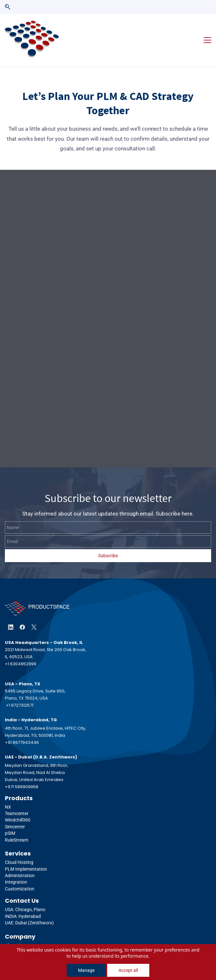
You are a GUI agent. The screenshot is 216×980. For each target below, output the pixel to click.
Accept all (128, 970)
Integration (16, 868)
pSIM (10, 819)
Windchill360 (18, 806)
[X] (34, 613)
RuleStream (17, 826)
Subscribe (108, 541)
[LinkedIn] (11, 613)
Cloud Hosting (19, 848)
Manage (86, 970)
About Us (14, 931)
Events (12, 938)
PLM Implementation (26, 855)
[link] (37, 592)
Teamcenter (17, 799)
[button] (8, 7)
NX (8, 793)
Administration (20, 861)
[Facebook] (22, 613)
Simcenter (15, 812)
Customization (20, 875)
